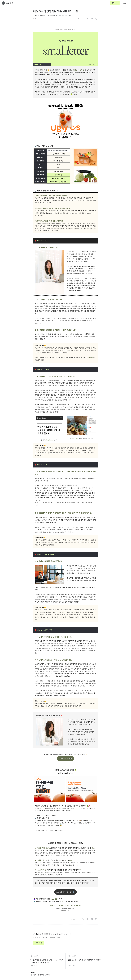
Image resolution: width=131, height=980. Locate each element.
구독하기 (115, 3)
